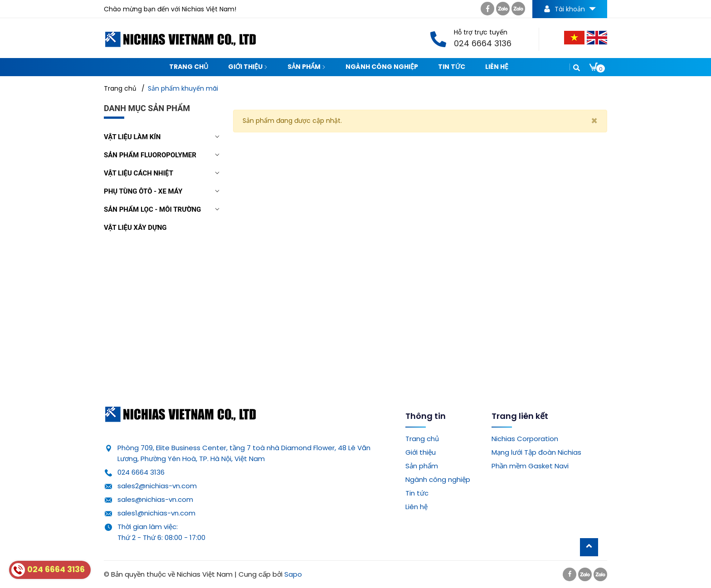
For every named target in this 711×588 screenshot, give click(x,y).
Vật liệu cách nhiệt (139, 173)
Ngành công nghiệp (382, 67)
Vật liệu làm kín (132, 137)
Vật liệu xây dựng (135, 228)
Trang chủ (189, 67)
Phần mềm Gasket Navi (530, 466)
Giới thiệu (248, 67)
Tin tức (452, 67)
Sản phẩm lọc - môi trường (152, 209)
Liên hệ (497, 67)
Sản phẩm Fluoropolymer (150, 155)
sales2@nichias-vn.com (157, 486)
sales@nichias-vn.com (155, 499)
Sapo (293, 574)
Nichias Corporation (525, 439)
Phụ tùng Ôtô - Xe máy (143, 191)
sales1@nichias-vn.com (156, 513)
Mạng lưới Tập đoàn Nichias (536, 452)
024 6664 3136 (141, 472)
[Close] (594, 121)
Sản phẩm (307, 67)
